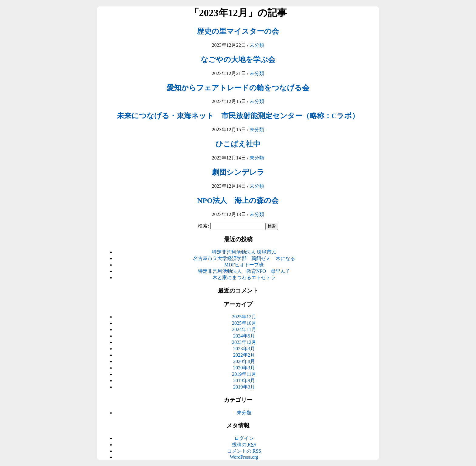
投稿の (244, 445)
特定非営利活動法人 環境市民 (244, 252)
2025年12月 (244, 317)
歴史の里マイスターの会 (238, 31)
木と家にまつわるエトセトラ (244, 278)
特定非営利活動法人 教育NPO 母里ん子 (244, 271)
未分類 (257, 45)
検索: (203, 226)
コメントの (244, 451)
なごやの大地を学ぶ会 (238, 60)
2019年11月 (244, 374)
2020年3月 (244, 368)
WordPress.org (244, 457)
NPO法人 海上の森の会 (238, 200)
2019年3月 (244, 387)
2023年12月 (244, 342)
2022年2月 (244, 355)
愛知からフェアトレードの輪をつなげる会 (238, 88)
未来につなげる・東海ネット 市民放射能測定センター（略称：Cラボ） (238, 116)
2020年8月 (244, 361)
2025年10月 (244, 323)
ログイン (244, 438)
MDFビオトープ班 (244, 265)
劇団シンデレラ (238, 172)
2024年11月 (244, 329)
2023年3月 (244, 349)
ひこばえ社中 (238, 144)
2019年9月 (244, 380)
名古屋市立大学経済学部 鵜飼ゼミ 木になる (244, 258)
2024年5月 (244, 336)
